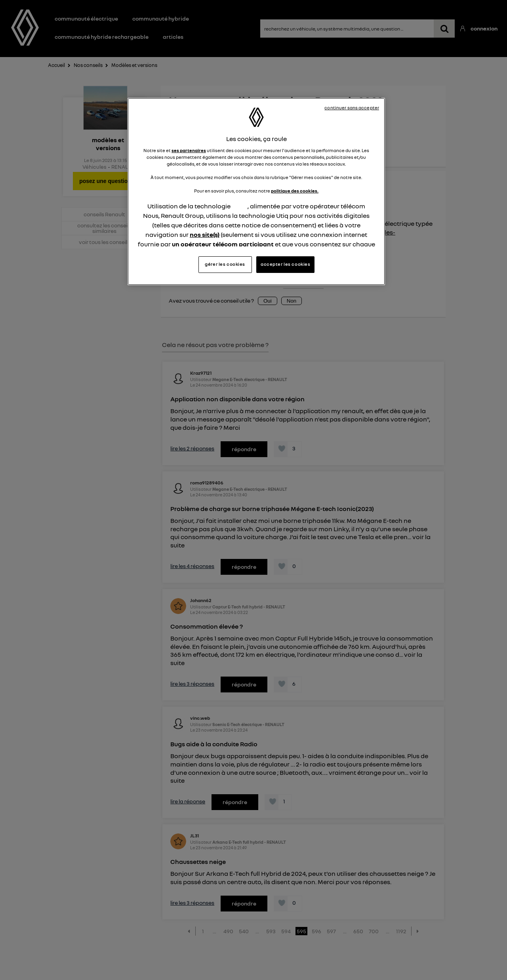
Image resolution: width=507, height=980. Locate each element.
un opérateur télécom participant (223, 244)
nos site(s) (205, 235)
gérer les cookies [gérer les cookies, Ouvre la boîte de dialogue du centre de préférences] (225, 264)
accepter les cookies (285, 264)
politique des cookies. (295, 191)
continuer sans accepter (352, 108)
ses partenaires (189, 151)
